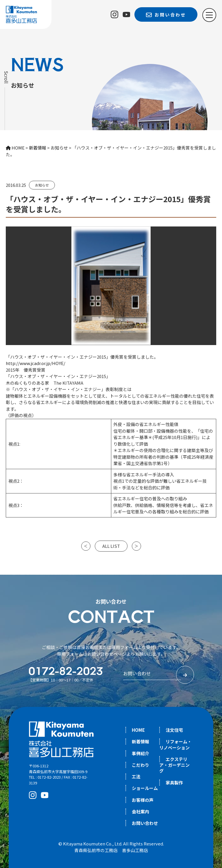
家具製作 (174, 783)
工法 (136, 776)
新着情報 (140, 741)
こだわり (140, 765)
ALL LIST (111, 546)
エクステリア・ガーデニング (174, 765)
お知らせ (42, 185)
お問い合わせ (145, 823)
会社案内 (140, 811)
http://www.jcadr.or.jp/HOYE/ (36, 363)
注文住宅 (174, 730)
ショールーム (145, 788)
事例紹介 (140, 753)
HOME (138, 730)
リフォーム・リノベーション (175, 744)
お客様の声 (143, 800)
